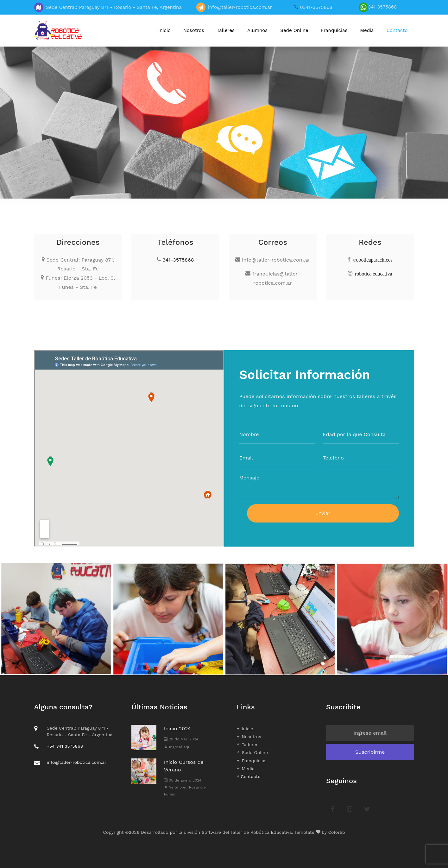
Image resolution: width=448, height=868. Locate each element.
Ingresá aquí (178, 747)
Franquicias (334, 30)
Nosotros (194, 30)
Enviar (323, 517)
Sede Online (294, 30)
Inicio (164, 30)
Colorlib (337, 832)
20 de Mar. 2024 (181, 739)
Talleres (226, 30)
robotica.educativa (374, 273)
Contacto (397, 30)
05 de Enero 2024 (183, 780)
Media (367, 30)
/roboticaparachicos (373, 259)
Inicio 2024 (177, 729)
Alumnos (257, 30)
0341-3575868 (315, 7)
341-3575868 (178, 260)
